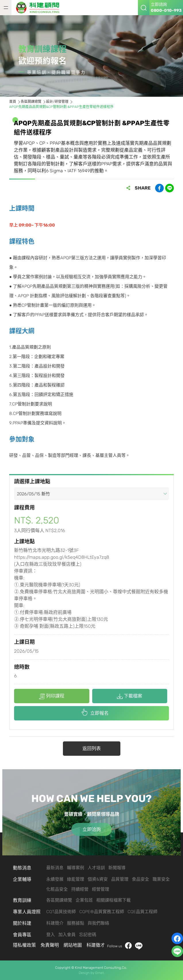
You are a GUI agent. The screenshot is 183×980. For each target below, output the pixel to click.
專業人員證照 (27, 912)
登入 (51, 935)
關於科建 (22, 923)
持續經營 (80, 889)
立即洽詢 (92, 829)
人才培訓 (96, 868)
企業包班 (84, 900)
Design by (86, 973)
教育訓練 (22, 900)
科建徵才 (96, 945)
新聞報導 (117, 868)
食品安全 (140, 879)
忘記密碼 (88, 935)
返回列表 (92, 748)
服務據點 (76, 923)
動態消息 (22, 868)
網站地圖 (73, 945)
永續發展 (55, 879)
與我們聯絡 (98, 923)
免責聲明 (50, 945)
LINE (139, 946)
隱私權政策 (24, 945)
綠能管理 (76, 879)
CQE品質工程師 (142, 912)
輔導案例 (76, 868)
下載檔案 (130, 696)
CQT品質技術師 (61, 912)
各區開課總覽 (59, 900)
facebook (128, 946)
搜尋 (144, 8)
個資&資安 (98, 879)
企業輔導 (22, 879)
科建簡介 (55, 923)
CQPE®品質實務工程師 (102, 912)
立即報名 (99, 713)
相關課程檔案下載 (113, 900)
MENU (6, 8)
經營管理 (101, 889)
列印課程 (52, 696)
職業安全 (161, 879)
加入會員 (67, 935)
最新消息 (55, 868)
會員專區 (22, 935)
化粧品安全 (57, 889)
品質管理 (120, 879)
